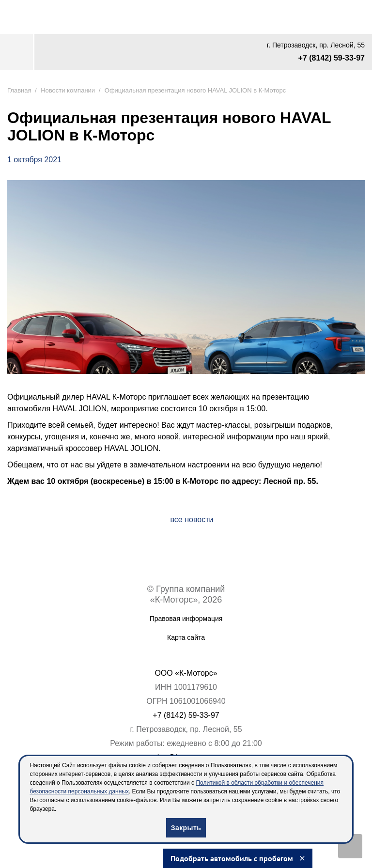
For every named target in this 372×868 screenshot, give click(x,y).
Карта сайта (186, 637)
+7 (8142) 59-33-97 (332, 58)
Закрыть (186, 828)
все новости (192, 519)
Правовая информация (186, 619)
